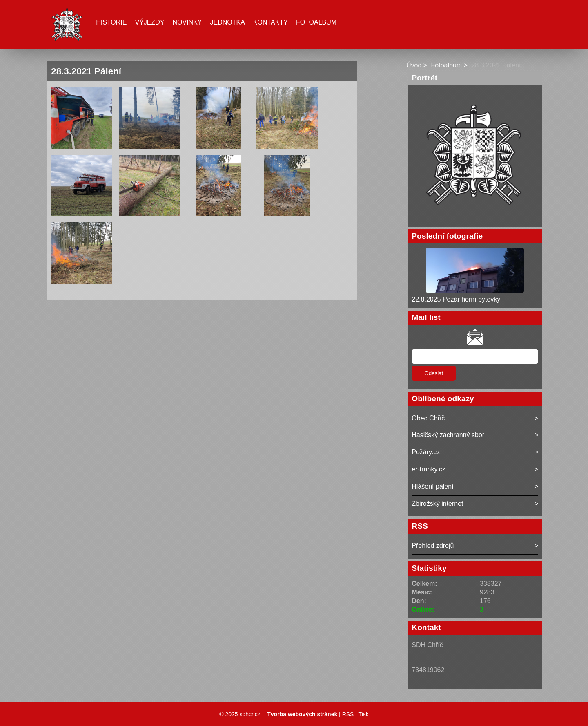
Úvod (414, 65)
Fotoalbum (316, 22)
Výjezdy (149, 22)
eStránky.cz (428, 469)
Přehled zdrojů (433, 546)
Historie (111, 22)
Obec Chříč (428, 418)
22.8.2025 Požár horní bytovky (456, 299)
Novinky (187, 22)
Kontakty (271, 22)
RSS (348, 714)
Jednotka (228, 22)
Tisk (364, 714)
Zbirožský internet (437, 504)
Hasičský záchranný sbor (448, 435)
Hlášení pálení (432, 486)
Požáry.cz (426, 452)
